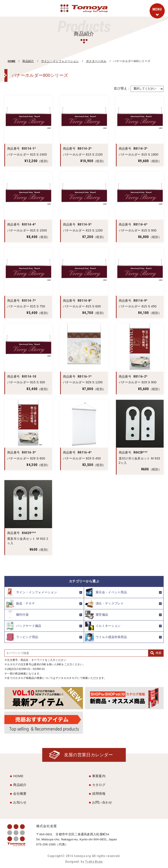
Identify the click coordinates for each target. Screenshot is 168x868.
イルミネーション (103, 626)
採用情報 (99, 794)
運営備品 (97, 615)
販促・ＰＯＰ (20, 604)
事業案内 (99, 776)
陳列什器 (17, 615)
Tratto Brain (94, 862)
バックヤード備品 (23, 626)
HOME (11, 61)
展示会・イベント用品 (106, 592)
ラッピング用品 (22, 637)
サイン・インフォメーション (60, 61)
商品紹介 (28, 61)
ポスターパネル (96, 61)
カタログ (99, 785)
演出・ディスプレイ (104, 604)
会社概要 (20, 794)
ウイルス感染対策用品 (106, 637)
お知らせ (20, 802)
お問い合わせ (102, 802)
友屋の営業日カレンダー (88, 755)
